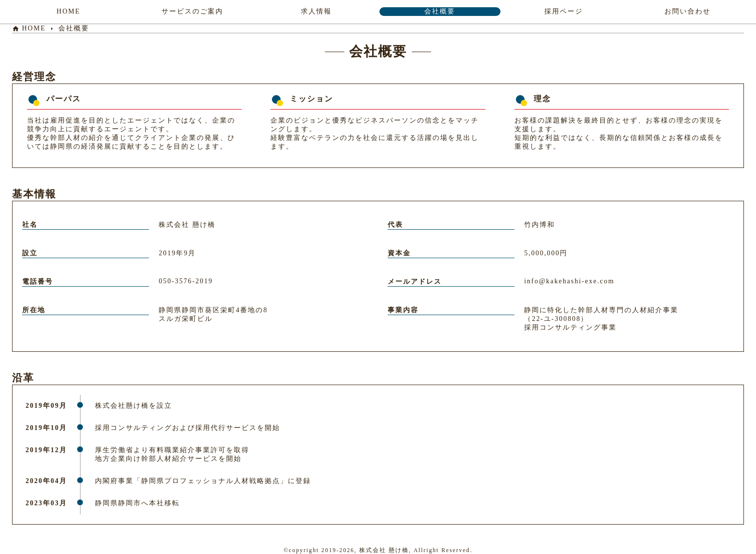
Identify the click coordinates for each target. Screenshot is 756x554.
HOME (68, 11)
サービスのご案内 (192, 11)
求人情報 (316, 11)
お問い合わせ (688, 11)
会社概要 (440, 11)
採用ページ (564, 11)
